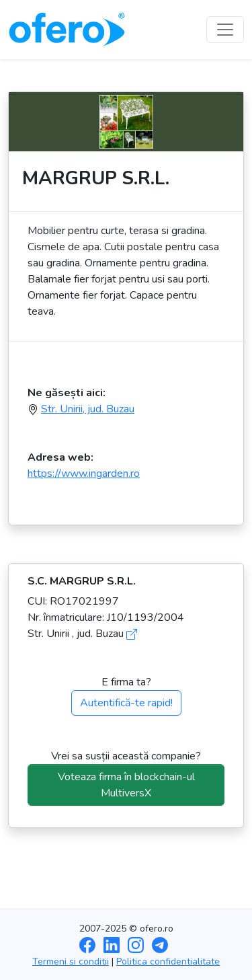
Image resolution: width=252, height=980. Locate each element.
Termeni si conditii (71, 962)
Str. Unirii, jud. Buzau (88, 409)
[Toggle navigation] (225, 30)
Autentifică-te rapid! (126, 703)
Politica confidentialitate (168, 962)
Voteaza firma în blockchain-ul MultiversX (126, 785)
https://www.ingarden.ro (84, 474)
